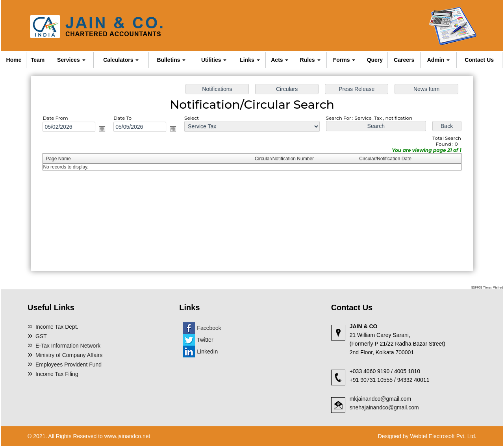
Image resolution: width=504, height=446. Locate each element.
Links (250, 60)
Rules (310, 60)
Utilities (214, 60)
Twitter (205, 340)
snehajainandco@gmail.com (384, 407)
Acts (280, 60)
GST (41, 336)
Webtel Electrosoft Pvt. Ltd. (443, 436)
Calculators (121, 60)
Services (71, 60)
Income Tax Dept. (57, 327)
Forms (344, 60)
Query (375, 60)
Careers (404, 60)
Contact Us (479, 60)
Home (14, 60)
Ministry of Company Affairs (69, 355)
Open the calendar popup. (106, 130)
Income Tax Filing (57, 374)
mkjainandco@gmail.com (381, 399)
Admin (438, 60)
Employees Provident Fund (69, 365)
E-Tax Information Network (68, 346)
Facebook (209, 328)
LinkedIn (207, 352)
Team (38, 60)
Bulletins (171, 60)
